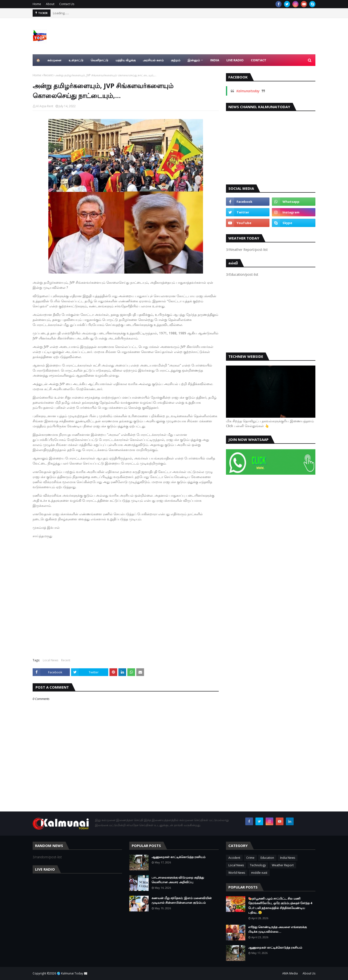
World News (237, 873)
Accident (234, 858)
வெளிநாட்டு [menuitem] (99, 60)
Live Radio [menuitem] (235, 60)
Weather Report (283, 865)
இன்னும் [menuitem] (194, 60)
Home (37, 4)
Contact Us (67, 4)
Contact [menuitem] (259, 60)
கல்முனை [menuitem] (54, 60)
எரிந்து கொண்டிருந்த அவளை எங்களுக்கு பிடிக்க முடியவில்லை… (277, 929)
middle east (259, 873)
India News (288, 858)
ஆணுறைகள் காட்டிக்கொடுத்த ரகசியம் (178, 857)
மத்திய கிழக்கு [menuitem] (126, 60)
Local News (51, 660)
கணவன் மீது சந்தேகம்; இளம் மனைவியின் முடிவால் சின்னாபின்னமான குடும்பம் (182, 900)
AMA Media (290, 973)
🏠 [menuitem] (38, 60)
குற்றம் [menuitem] (176, 60)
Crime (250, 858)
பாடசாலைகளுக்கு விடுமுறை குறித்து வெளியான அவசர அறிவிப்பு (178, 880)
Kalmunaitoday (248, 91)
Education (267, 858)
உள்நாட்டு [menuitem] (76, 60)
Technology (258, 865)
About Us (309, 973)
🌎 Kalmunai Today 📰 (72, 973)
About (50, 4)
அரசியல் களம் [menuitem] (153, 60)
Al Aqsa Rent (45, 106)
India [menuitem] (215, 60)
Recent (48, 75)
